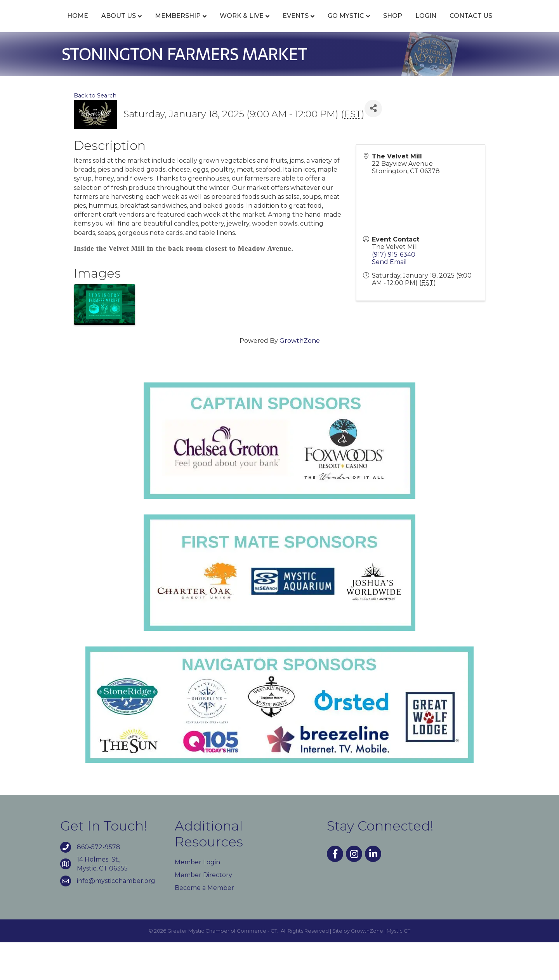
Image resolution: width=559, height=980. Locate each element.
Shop (465, 24)
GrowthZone (300, 378)
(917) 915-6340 (394, 292)
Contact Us (279, 53)
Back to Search (95, 133)
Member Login (197, 899)
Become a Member (204, 925)
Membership (161, 24)
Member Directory (203, 912)
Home (61, 24)
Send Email (389, 299)
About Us (102, 24)
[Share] (373, 146)
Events (279, 24)
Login (498, 24)
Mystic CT (398, 968)
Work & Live (225, 24)
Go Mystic (418, 24)
